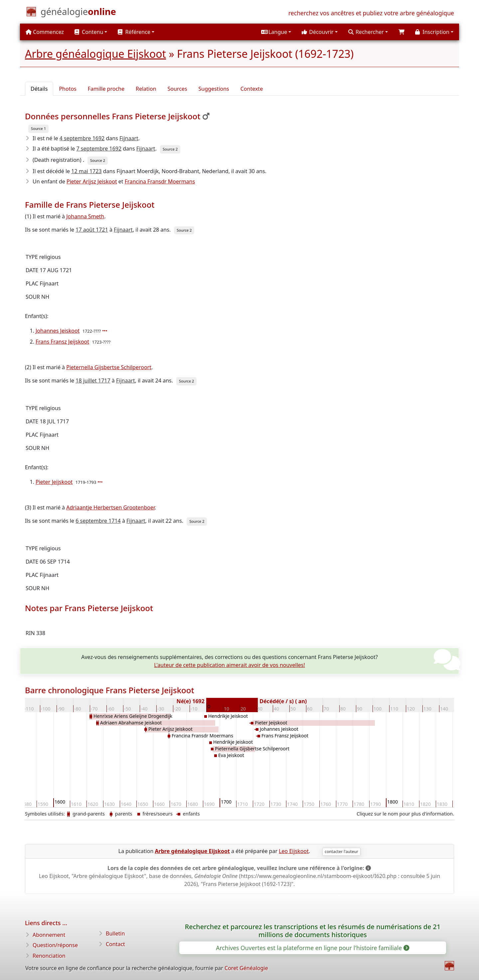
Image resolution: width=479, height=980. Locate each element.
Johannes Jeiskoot (58, 331)
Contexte (252, 89)
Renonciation (49, 956)
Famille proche (106, 89)
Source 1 (38, 128)
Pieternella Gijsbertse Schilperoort (109, 367)
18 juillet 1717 (93, 381)
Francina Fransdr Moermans (160, 181)
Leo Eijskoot (294, 851)
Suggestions (214, 89)
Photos (68, 89)
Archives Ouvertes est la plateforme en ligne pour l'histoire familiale (312, 948)
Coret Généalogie (246, 968)
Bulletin (115, 933)
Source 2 (170, 149)
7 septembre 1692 (99, 149)
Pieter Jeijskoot (54, 482)
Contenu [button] (89, 32)
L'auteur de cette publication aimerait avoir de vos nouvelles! (230, 665)
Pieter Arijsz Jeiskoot (92, 181)
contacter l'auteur (341, 852)
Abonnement (49, 935)
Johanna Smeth (85, 216)
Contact (115, 944)
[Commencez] (78, 13)
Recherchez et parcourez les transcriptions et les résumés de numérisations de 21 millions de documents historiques (313, 931)
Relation (146, 89)
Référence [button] (134, 32)
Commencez (45, 32)
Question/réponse (55, 945)
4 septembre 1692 (82, 138)
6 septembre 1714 (98, 521)
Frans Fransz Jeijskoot (62, 342)
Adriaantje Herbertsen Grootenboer (110, 507)
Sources (177, 89)
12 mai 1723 (86, 171)
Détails (39, 89)
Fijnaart (129, 138)
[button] (276, 32)
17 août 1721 (92, 230)
